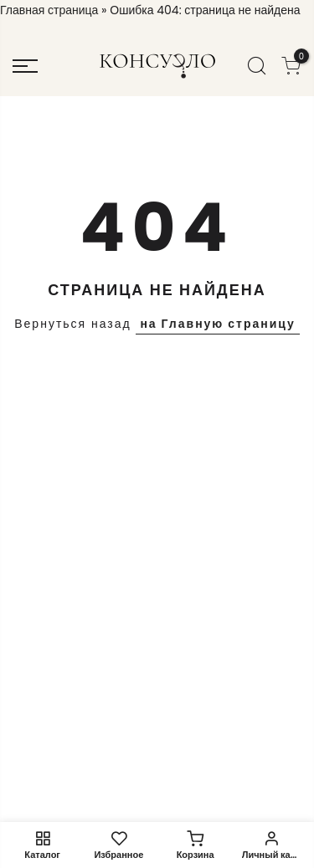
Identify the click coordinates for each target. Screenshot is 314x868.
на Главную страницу (217, 324)
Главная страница (49, 10)
